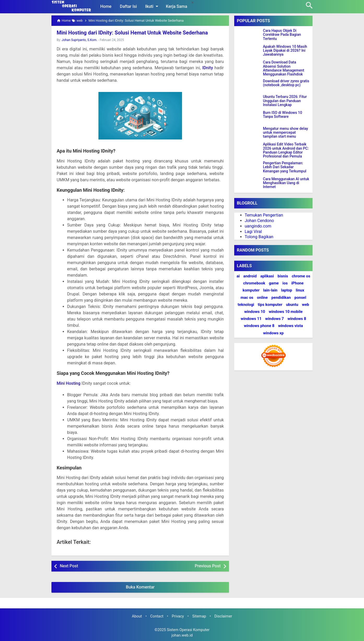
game (274, 283)
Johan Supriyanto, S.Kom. (80, 40)
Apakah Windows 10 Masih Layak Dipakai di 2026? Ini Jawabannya (285, 51)
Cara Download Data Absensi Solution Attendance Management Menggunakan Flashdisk (284, 68)
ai (238, 276)
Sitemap (199, 616)
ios (285, 283)
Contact (157, 616)
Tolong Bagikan (259, 237)
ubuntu (292, 305)
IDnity (207, 68)
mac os (247, 298)
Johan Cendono (259, 221)
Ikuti (153, 6)
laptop (287, 290)
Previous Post (208, 566)
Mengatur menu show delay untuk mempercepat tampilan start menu (286, 133)
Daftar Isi (128, 6)
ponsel (300, 298)
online (262, 298)
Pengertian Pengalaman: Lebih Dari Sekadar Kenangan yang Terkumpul (285, 167)
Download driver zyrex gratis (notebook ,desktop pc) (286, 83)
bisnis (283, 276)
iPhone (298, 283)
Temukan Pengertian (264, 215)
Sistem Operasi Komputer (188, 630)
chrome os (301, 276)
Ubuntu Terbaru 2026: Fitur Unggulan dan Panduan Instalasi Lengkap (285, 101)
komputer (251, 290)
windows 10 (255, 312)
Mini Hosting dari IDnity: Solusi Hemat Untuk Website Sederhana (132, 33)
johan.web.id (182, 635)
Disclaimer (223, 616)
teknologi (246, 305)
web (306, 305)
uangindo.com (258, 226)
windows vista (290, 326)
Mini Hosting (69, 383)
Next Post (69, 566)
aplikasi (267, 276)
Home (106, 6)
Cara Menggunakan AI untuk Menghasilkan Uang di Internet (286, 183)
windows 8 (297, 319)
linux (300, 290)
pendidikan (281, 298)
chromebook (254, 283)
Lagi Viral (253, 232)
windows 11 (251, 319)
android (250, 276)
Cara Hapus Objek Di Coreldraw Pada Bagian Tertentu (282, 35)
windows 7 (275, 319)
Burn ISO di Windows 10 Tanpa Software (283, 115)
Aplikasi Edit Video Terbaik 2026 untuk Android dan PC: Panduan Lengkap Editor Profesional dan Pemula (286, 150)
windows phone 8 (259, 326)
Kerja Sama (177, 6)
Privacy (178, 616)
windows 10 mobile (286, 312)
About (137, 616)
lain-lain (270, 290)
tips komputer (270, 305)
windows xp (274, 333)
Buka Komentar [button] (140, 587)
